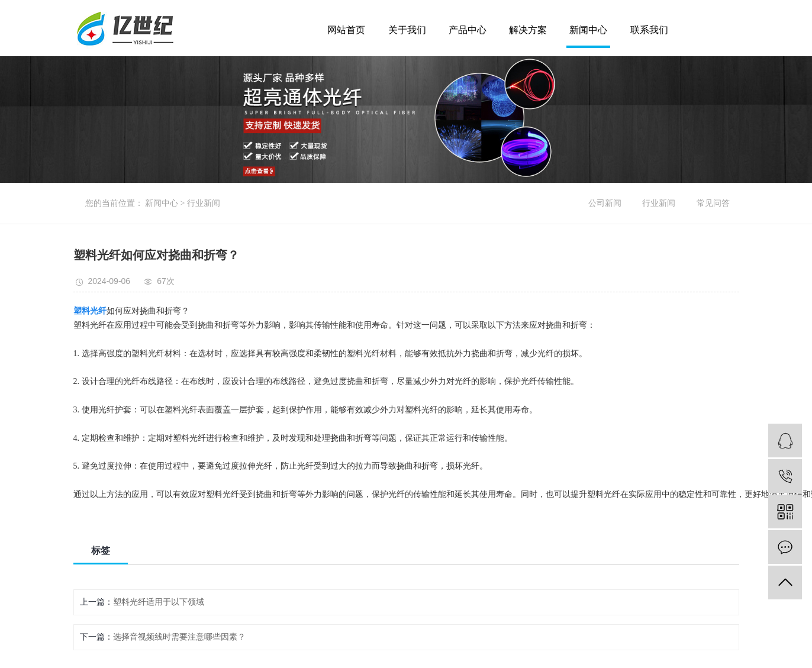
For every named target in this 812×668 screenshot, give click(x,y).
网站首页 (346, 30)
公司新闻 (605, 203)
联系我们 (649, 30)
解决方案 (528, 30)
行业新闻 (204, 203)
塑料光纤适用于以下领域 (159, 602)
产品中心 (468, 30)
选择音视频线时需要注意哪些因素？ (179, 637)
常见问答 (713, 203)
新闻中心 (588, 30)
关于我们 (407, 30)
